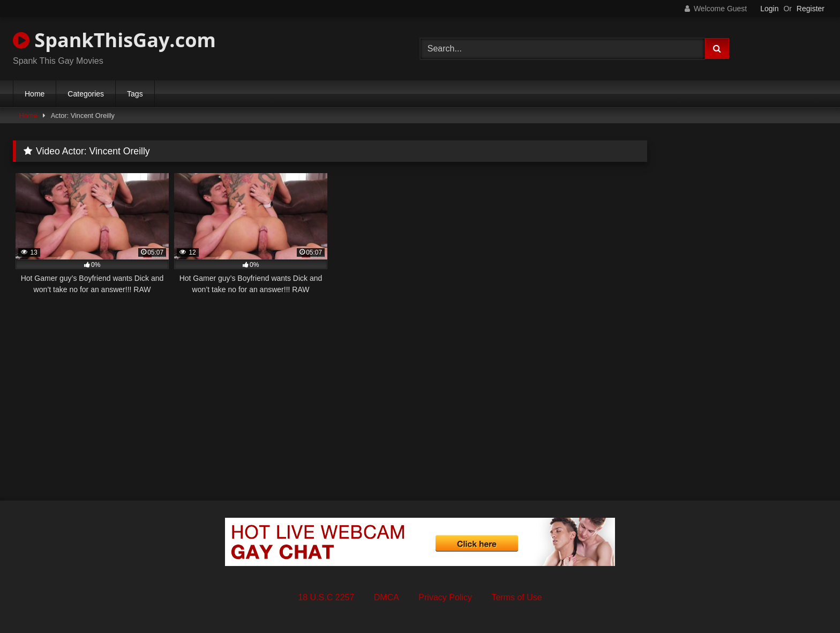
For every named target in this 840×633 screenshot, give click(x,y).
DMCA (387, 597)
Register (811, 9)
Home (35, 94)
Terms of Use (516, 597)
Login (769, 9)
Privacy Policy (445, 597)
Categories (86, 94)
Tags (135, 94)
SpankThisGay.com (114, 40)
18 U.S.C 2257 (326, 597)
